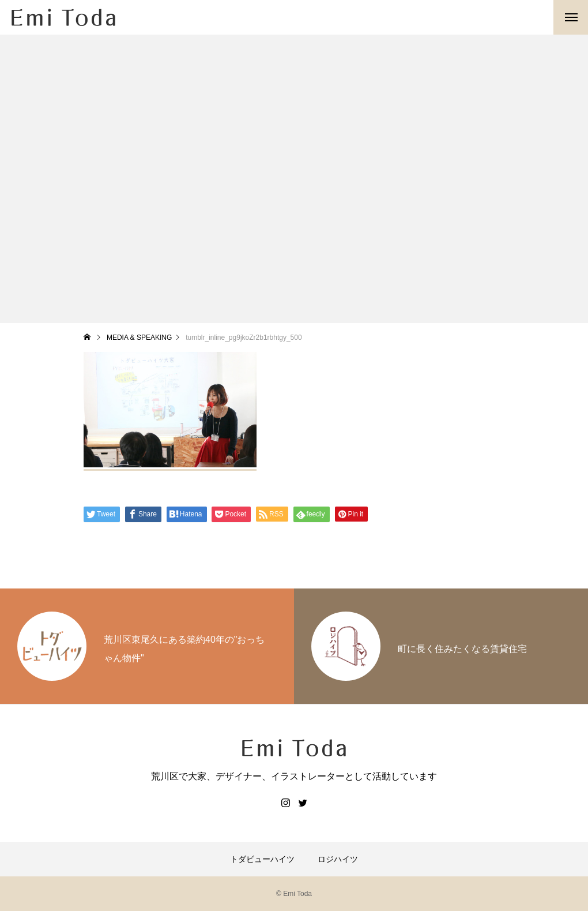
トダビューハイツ (262, 859)
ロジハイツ (338, 859)
